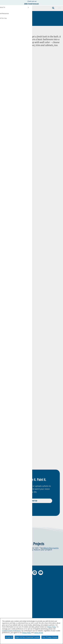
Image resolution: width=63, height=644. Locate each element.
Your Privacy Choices (50, 637)
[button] (59, 8)
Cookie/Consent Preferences (11, 631)
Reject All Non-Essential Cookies (27, 637)
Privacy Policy (51, 627)
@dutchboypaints (51, 548)
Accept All (9, 637)
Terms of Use (38, 633)
